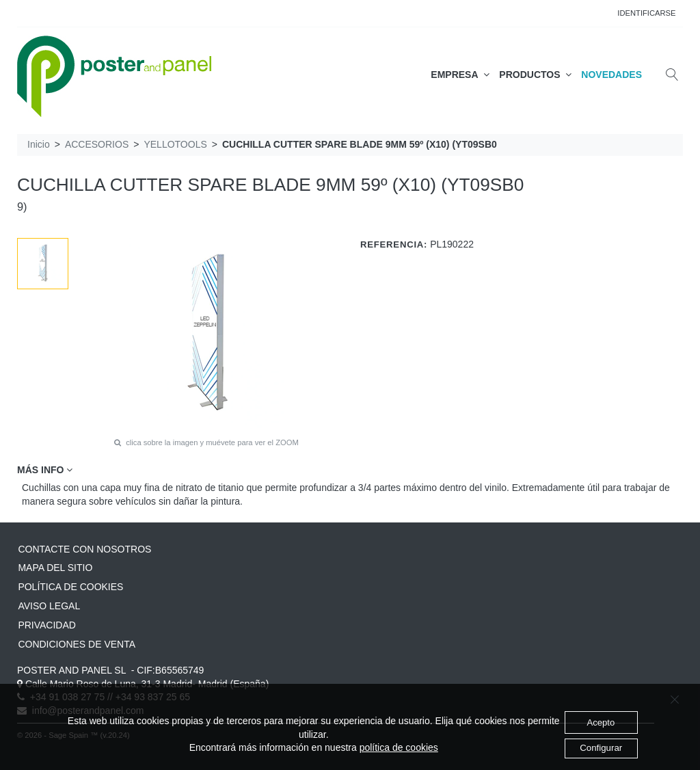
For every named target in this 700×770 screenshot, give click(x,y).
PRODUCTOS (535, 75)
